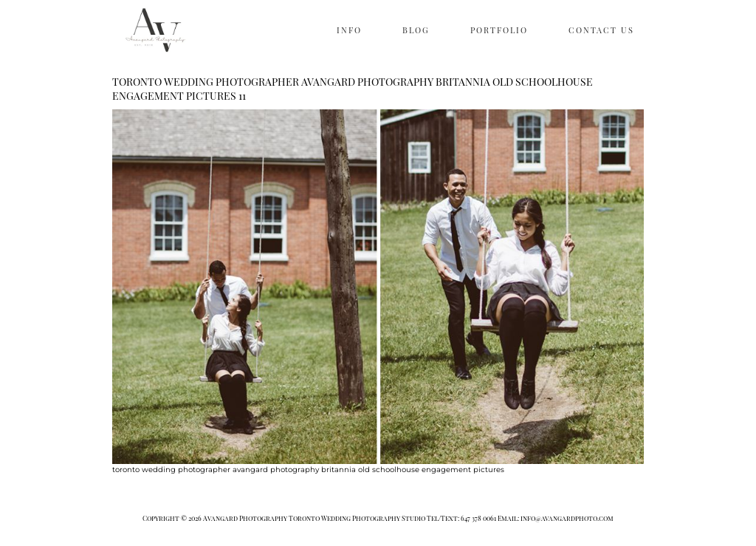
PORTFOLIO (499, 30)
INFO (349, 30)
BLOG (416, 30)
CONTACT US (601, 30)
